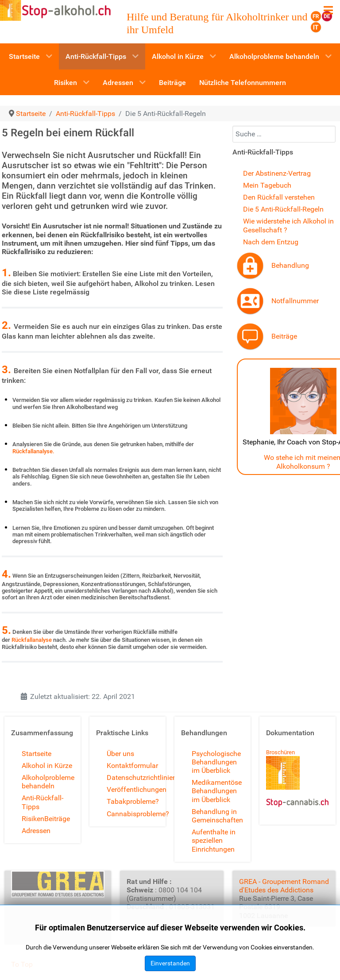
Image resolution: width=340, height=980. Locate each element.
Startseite (37, 754)
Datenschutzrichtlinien (142, 777)
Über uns (120, 754)
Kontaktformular (132, 766)
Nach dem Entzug (271, 242)
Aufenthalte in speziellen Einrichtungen (214, 840)
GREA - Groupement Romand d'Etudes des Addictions (284, 886)
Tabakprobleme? (133, 801)
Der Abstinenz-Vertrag (277, 173)
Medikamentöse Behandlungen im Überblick (217, 791)
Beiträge (284, 336)
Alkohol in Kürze (47, 766)
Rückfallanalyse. (33, 451)
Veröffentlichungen (137, 789)
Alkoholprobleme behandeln (48, 782)
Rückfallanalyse (32, 640)
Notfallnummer (295, 301)
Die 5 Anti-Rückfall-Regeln (283, 209)
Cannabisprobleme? (138, 814)
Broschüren (280, 752)
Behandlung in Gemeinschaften (217, 816)
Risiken (33, 819)
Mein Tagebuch (267, 185)
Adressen (36, 831)
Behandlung (290, 265)
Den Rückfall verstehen (279, 197)
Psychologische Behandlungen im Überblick (216, 762)
